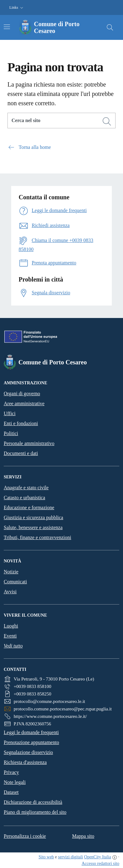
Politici (11, 433)
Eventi (10, 636)
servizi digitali (71, 857)
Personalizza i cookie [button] (25, 836)
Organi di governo (22, 394)
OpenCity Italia (98, 857)
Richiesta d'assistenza (25, 762)
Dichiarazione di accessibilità (33, 802)
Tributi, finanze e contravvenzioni (37, 537)
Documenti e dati (21, 453)
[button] (17, 8)
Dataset (11, 792)
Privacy (11, 772)
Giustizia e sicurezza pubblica (33, 517)
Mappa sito (83, 836)
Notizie (11, 572)
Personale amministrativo (29, 443)
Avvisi (10, 592)
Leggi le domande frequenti (31, 732)
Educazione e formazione (29, 508)
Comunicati (15, 582)
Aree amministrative (24, 403)
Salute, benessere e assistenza (33, 527)
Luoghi (11, 626)
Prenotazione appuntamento (31, 742)
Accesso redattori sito (100, 863)
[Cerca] (107, 121)
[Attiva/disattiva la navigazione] (7, 27)
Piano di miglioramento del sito (35, 812)
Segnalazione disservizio (28, 752)
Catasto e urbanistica (24, 498)
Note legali (15, 782)
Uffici (10, 413)
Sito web (46, 857)
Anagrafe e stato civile (26, 488)
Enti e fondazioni (21, 423)
